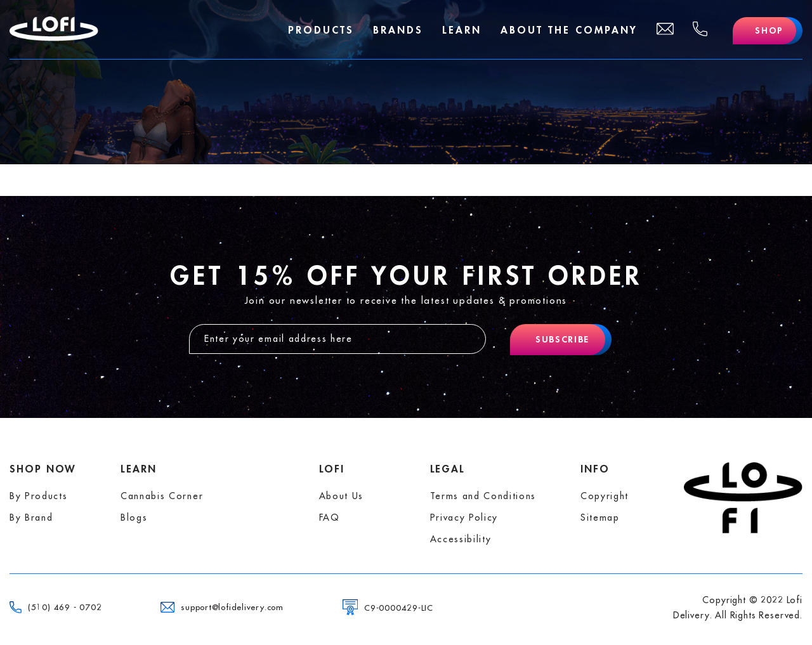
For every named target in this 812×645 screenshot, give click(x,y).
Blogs (134, 518)
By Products (38, 496)
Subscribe (562, 339)
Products (321, 30)
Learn (462, 30)
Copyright (605, 496)
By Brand (31, 518)
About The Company (569, 30)
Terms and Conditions (483, 496)
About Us (341, 496)
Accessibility (461, 539)
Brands (398, 30)
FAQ (330, 518)
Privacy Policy (464, 518)
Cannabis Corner (162, 496)
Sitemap (600, 518)
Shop (769, 30)
